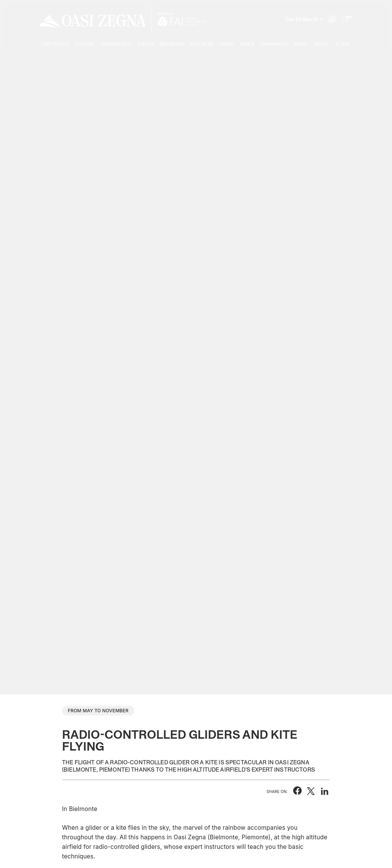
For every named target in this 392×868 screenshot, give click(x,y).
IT (337, 44)
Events (146, 44)
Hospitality (115, 44)
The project (56, 44)
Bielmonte (172, 44)
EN (346, 44)
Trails (247, 44)
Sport (301, 44)
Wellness (202, 44)
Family (227, 44)
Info (319, 44)
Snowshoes (274, 44)
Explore (85, 44)
